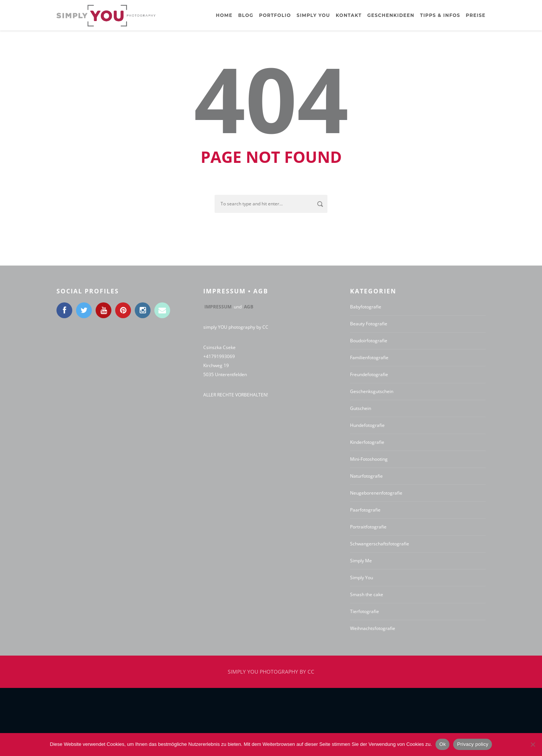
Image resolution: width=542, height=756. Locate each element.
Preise (476, 15)
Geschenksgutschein (372, 391)
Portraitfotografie (368, 527)
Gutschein (361, 408)
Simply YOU (313, 15)
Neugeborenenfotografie (376, 493)
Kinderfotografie (367, 442)
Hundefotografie (367, 425)
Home (224, 15)
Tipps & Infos (440, 15)
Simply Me (361, 561)
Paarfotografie (365, 510)
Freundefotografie (369, 374)
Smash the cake (367, 594)
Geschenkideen (391, 15)
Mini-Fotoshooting (369, 459)
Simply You (362, 578)
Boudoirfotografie (369, 341)
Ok (442, 744)
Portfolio (275, 15)
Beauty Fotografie (369, 324)
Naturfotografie (366, 476)
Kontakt (349, 15)
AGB (249, 307)
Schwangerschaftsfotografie (380, 544)
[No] (533, 744)
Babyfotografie (366, 307)
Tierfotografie (365, 611)
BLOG (246, 15)
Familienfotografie (369, 358)
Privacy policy (473, 744)
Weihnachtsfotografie (373, 628)
